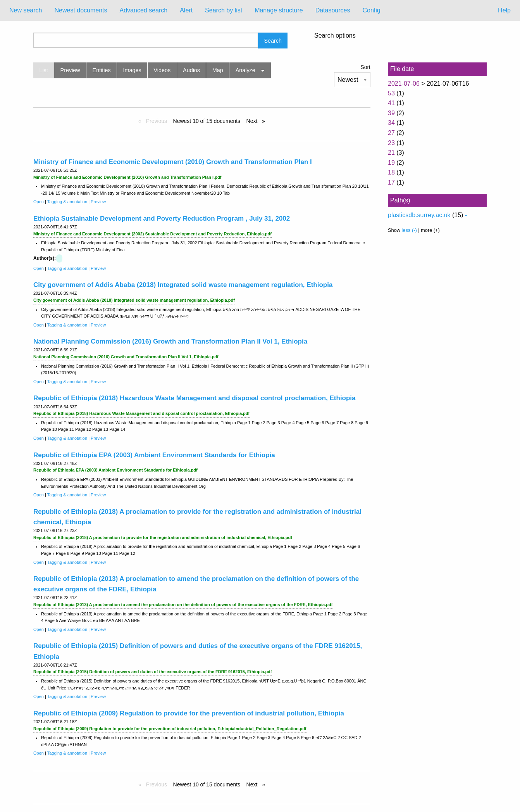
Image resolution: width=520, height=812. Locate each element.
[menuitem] (26, 10)
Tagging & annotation (67, 202)
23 (391, 143)
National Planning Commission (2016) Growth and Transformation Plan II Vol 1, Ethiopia (170, 341)
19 (391, 163)
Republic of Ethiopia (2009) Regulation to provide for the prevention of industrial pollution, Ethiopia (189, 713)
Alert (186, 10)
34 (391, 123)
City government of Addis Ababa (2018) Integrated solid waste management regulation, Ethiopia (183, 285)
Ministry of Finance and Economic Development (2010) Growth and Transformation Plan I (173, 162)
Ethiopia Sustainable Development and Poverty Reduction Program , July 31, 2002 (162, 219)
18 (391, 172)
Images (132, 70)
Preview (70, 70)
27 (391, 133)
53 (391, 93)
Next (253, 121)
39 (391, 113)
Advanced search (144, 10)
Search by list (224, 10)
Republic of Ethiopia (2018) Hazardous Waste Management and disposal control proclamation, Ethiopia (195, 398)
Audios (191, 70)
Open (39, 202)
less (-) (409, 230)
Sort (365, 67)
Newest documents (81, 10)
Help (504, 10)
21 (391, 153)
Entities (102, 70)
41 (391, 103)
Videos (162, 70)
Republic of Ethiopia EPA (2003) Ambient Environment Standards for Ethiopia (154, 455)
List (43, 70)
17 (391, 182)
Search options (335, 36)
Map (218, 70)
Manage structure (279, 10)
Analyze (245, 70)
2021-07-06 (404, 84)
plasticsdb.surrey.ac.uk (419, 215)
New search (26, 10)
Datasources (333, 10)
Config (371, 10)
